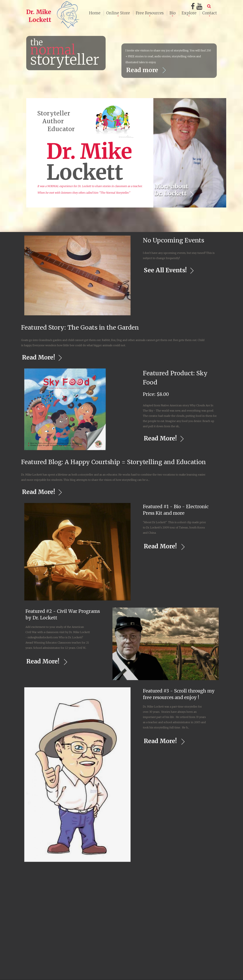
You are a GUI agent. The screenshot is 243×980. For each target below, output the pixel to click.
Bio (173, 13)
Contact (210, 13)
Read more (143, 70)
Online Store (118, 13)
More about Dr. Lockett (171, 190)
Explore (189, 13)
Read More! (213, 438)
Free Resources (150, 13)
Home (95, 13)
